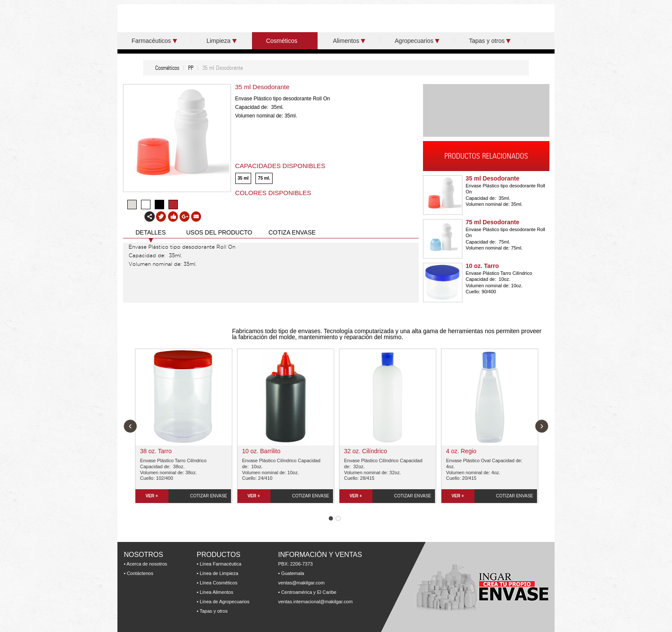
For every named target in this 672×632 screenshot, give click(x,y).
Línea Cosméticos (219, 583)
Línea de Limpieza (219, 573)
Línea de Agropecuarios (225, 602)
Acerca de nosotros (147, 564)
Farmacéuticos (154, 41)
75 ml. (264, 178)
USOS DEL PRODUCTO (219, 232)
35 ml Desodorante (493, 178)
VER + (151, 496)
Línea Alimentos (216, 592)
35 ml (243, 178)
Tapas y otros (490, 41)
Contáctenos (140, 573)
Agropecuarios (417, 41)
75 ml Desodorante (493, 222)
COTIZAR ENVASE (209, 496)
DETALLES (151, 232)
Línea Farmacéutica (220, 564)
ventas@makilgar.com (301, 583)
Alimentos (349, 41)
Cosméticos (285, 41)
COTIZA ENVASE (292, 232)
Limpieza (222, 41)
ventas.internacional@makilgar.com (315, 602)
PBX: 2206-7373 (295, 564)
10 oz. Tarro (483, 266)
